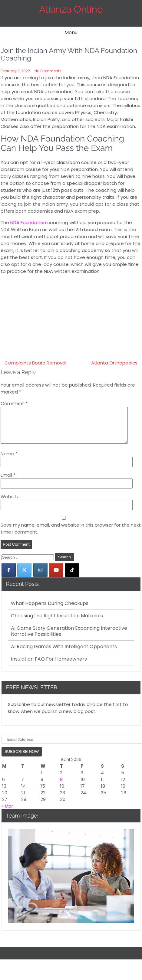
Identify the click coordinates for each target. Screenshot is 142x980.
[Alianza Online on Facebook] (9, 577)
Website (10, 504)
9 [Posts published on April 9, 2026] (61, 787)
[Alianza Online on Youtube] (56, 577)
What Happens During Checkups (50, 611)
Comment (14, 403)
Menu (71, 33)
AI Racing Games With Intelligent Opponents (64, 654)
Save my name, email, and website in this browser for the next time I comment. (71, 536)
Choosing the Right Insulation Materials (57, 623)
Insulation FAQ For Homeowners (49, 666)
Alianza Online (71, 9)
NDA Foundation (28, 222)
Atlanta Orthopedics (114, 363)
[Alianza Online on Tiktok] (72, 577)
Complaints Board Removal (35, 363)
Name (9, 461)
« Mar (7, 813)
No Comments (48, 71)
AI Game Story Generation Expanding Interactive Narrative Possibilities (69, 639)
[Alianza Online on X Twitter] (24, 577)
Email (8, 482)
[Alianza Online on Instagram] (40, 577)
